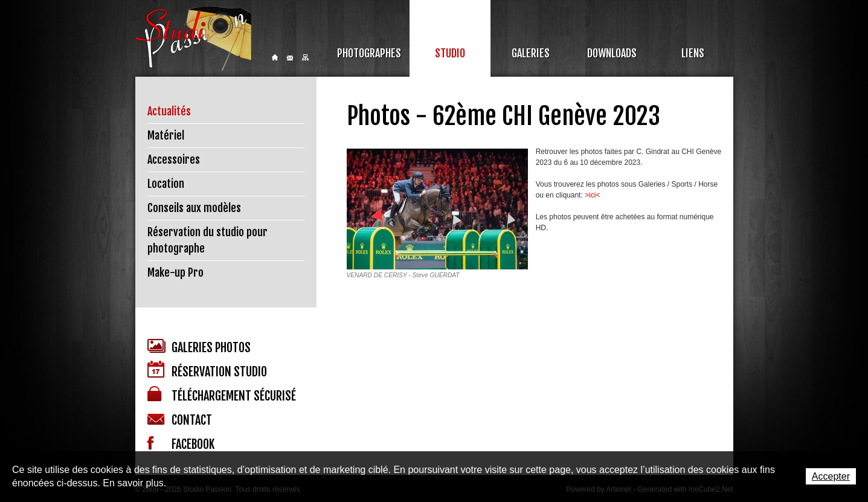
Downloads (612, 53)
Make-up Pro (175, 272)
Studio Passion (193, 38)
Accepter (831, 476)
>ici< (592, 195)
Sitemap (305, 57)
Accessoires (174, 159)
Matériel (166, 135)
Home (275, 57)
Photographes (369, 53)
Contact (290, 58)
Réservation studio (207, 370)
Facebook (181, 444)
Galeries (531, 53)
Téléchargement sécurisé (222, 395)
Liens (693, 53)
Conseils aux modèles (194, 208)
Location (166, 184)
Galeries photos (199, 347)
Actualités (169, 111)
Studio (450, 53)
